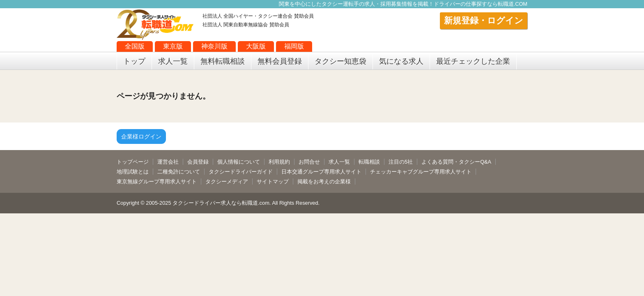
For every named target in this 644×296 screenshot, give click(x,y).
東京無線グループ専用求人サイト (157, 182)
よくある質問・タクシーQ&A (456, 162)
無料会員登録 (280, 61)
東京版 (173, 46)
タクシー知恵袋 (340, 61)
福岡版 (294, 46)
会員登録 (198, 162)
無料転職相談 (223, 61)
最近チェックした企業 (473, 61)
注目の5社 (401, 162)
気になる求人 (401, 61)
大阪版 (256, 46)
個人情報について (239, 162)
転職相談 (369, 162)
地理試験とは (133, 172)
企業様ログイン (141, 136)
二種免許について (179, 172)
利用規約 (279, 162)
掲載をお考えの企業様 (324, 182)
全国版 (135, 46)
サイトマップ (273, 182)
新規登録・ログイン (484, 20)
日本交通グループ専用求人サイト (321, 172)
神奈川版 (214, 46)
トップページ (133, 162)
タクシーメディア (227, 182)
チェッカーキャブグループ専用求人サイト (421, 172)
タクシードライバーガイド (241, 172)
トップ (134, 61)
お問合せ (309, 162)
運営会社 (168, 162)
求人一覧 (173, 61)
